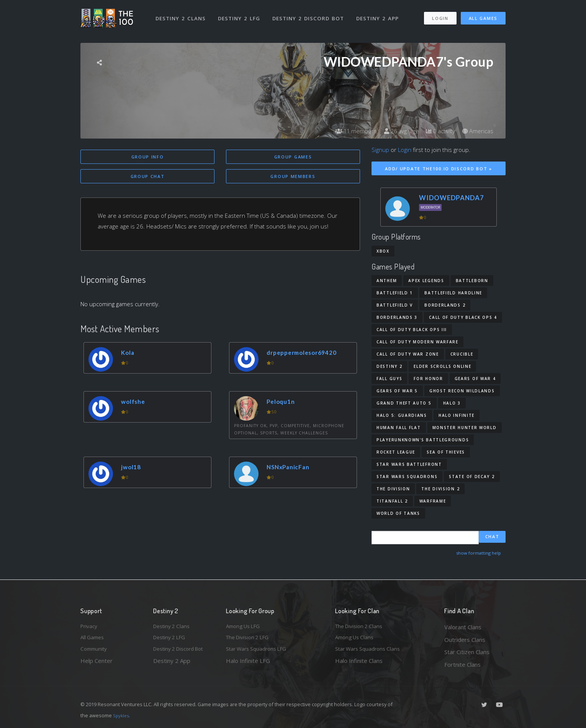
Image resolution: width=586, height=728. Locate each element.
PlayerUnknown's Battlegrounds (423, 440)
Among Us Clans (356, 640)
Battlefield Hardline (453, 293)
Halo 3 (452, 403)
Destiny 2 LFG (241, 15)
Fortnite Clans (462, 664)
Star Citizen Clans (467, 652)
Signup (380, 150)
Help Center (97, 664)
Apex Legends (426, 281)
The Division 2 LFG (250, 640)
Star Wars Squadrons (407, 477)
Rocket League (396, 452)
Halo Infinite (457, 415)
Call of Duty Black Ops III (412, 330)
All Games (483, 15)
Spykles (122, 715)
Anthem (387, 281)
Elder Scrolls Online (442, 366)
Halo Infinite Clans (359, 664)
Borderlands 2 (445, 305)
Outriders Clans (465, 640)
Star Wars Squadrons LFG (260, 652)
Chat (492, 537)
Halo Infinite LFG (248, 664)
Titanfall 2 (392, 501)
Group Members (293, 177)
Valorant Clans (463, 627)
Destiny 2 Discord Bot (310, 15)
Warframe (433, 501)
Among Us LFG (246, 627)
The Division (393, 489)
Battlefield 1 (395, 293)
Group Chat (148, 177)
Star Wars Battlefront (409, 464)
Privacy (90, 627)
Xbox (383, 251)
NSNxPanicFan (291, 468)
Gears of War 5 (397, 391)
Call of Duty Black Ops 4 (463, 317)
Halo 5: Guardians (402, 415)
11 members (348, 131)
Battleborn (472, 281)
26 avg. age (396, 131)
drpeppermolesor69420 (306, 353)
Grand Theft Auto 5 (404, 403)
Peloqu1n (283, 402)
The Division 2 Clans (361, 627)
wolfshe (135, 402)
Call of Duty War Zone (408, 354)
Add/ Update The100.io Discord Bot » (439, 169)
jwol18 (133, 468)
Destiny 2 (389, 366)
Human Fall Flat (399, 428)
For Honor (428, 379)
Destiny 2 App (380, 15)
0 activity (438, 131)
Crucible (462, 354)
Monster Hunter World (465, 428)
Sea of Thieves (446, 452)
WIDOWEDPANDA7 (452, 198)
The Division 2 (440, 489)
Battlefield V (395, 305)
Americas (477, 131)
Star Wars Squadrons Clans (371, 652)
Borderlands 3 (397, 317)
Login (440, 15)
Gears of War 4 (475, 379)
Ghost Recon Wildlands (462, 391)
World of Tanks (398, 513)
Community (95, 652)
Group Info (148, 157)
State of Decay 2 (472, 477)
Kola (129, 353)
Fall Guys (389, 379)
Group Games (293, 157)
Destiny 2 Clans (182, 15)
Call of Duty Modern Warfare (417, 342)
